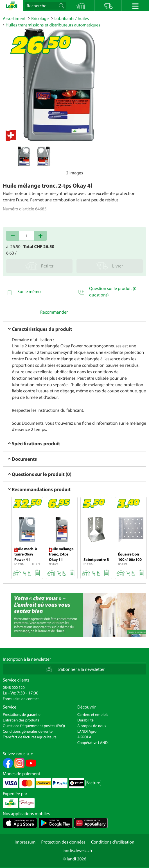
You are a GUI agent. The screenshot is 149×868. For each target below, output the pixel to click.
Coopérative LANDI (93, 743)
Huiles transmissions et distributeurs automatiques (53, 25)
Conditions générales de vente (28, 731)
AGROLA (84, 737)
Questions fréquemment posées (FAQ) (34, 726)
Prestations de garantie (22, 714)
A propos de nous (92, 726)
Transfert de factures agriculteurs (30, 737)
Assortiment (14, 19)
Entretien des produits (21, 720)
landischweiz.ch (77, 851)
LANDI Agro (87, 731)
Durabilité (85, 720)
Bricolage (40, 19)
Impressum (25, 842)
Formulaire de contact (21, 699)
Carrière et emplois (93, 714)
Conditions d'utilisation (113, 842)
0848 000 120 (14, 687)
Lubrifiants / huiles (72, 19)
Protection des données (63, 842)
